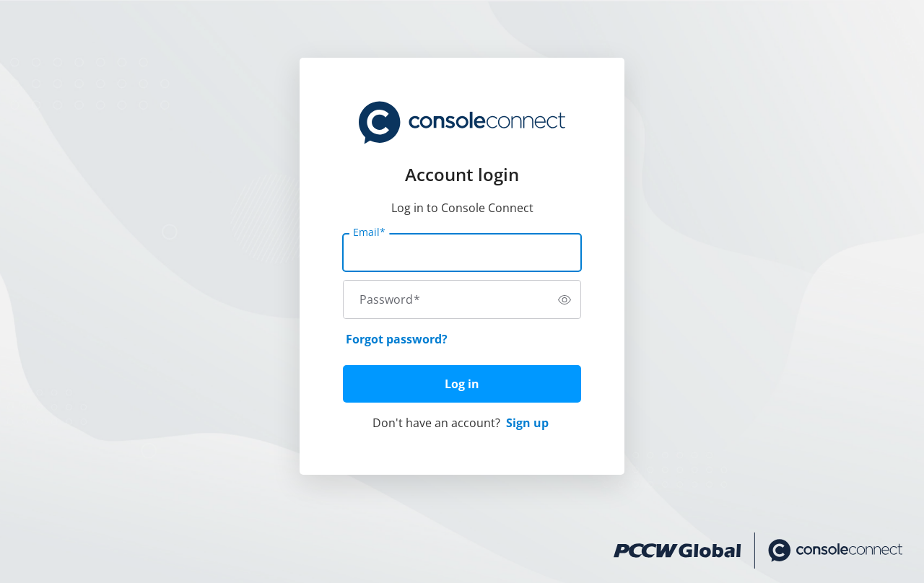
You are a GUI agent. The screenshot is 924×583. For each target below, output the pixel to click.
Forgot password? (397, 339)
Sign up (527, 423)
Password (390, 299)
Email (369, 232)
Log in (462, 384)
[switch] (565, 299)
